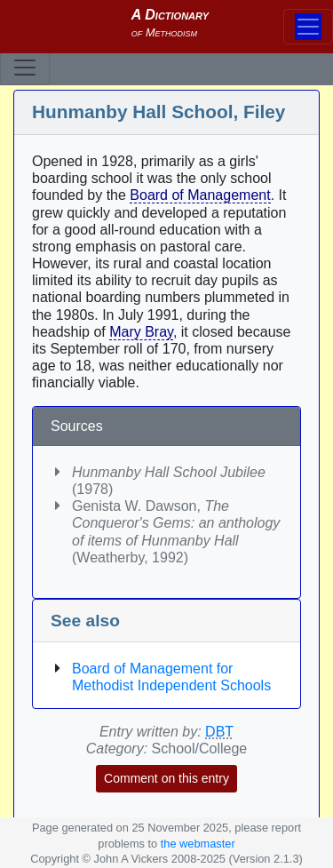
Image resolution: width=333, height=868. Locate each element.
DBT (219, 732)
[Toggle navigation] (25, 68)
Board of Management (200, 195)
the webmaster (198, 844)
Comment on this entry (166, 778)
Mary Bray (141, 332)
